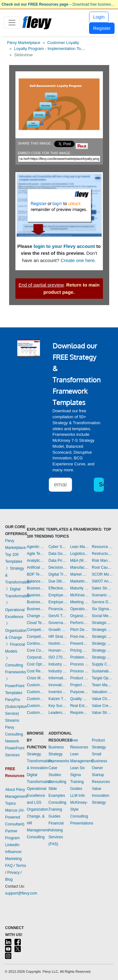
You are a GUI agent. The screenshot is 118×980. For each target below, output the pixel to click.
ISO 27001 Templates (58, 657)
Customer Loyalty (63, 43)
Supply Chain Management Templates (102, 664)
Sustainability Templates (102, 671)
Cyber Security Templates (58, 547)
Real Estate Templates (79, 706)
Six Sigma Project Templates (102, 609)
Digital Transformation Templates (58, 574)
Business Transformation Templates (36, 609)
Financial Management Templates (58, 609)
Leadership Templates (58, 713)
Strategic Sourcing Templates (102, 637)
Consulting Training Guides (57, 809)
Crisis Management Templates (36, 678)
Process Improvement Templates (79, 664)
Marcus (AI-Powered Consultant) (15, 817)
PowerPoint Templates (15, 686)
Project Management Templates (79, 685)
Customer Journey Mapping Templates (36, 692)
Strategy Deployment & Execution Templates (102, 643)
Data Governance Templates (58, 554)
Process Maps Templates (79, 671)
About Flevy (15, 790)
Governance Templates (58, 623)
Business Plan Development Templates (36, 595)
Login (99, 17)
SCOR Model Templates (102, 574)
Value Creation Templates (102, 706)
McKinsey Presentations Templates (79, 595)
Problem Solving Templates (79, 657)
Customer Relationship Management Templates (36, 699)
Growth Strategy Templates (58, 630)
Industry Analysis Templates (58, 671)
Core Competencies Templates (36, 650)
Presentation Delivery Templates (79, 643)
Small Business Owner (100, 761)
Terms (21, 866)
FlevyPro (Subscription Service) (16, 707)
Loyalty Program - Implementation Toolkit (51, 49)
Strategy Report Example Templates (102, 657)
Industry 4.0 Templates (58, 664)
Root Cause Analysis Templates (102, 567)
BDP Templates (36, 574)
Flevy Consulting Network (14, 734)
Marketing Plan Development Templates (79, 581)
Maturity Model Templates (79, 588)
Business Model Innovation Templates (36, 588)
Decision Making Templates (58, 567)
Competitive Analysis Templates (36, 637)
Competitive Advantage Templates (36, 630)
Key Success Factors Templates (58, 706)
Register (102, 28)
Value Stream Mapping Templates (102, 713)
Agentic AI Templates (36, 547)
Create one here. (79, 260)
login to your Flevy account (64, 246)
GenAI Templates (58, 616)
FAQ (9, 866)
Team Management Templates (102, 685)
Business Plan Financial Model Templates (36, 602)
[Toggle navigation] (12, 23)
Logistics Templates (79, 554)
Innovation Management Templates (58, 685)
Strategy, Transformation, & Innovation (40, 761)
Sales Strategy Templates (102, 588)
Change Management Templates (36, 616)
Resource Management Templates (102, 547)
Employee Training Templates (58, 602)
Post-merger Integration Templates (79, 637)
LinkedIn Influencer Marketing (13, 852)
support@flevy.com (21, 893)
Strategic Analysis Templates (102, 623)
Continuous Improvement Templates (36, 643)
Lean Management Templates (79, 547)
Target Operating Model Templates (102, 678)
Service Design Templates (102, 602)
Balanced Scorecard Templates (36, 581)
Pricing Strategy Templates (79, 650)
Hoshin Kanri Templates (58, 643)
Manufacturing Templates (79, 567)
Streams (12, 720)
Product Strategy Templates (79, 678)
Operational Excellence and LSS (37, 796)
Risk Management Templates (102, 561)
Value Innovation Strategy (101, 796)
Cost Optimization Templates (36, 664)
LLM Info (78, 796)
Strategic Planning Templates (102, 630)
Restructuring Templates (102, 554)
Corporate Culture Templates (36, 657)
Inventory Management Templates (58, 692)
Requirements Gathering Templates (79, 713)
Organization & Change (16, 631)
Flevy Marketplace (24, 43)
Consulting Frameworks (15, 665)
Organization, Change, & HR (38, 816)
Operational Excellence (15, 610)
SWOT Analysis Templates (102, 581)
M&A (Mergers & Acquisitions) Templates (79, 561)
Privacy (13, 873)
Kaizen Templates (58, 699)
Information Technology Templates (58, 678)
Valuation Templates (102, 692)
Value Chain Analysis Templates (102, 699)
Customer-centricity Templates (36, 713)
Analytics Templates (36, 561)
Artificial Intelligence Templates (36, 567)
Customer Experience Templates (36, 685)
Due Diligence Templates (58, 581)
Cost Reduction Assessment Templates (36, 671)
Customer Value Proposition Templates (36, 706)
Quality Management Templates (79, 699)
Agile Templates (36, 554)
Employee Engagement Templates (58, 595)
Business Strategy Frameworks (59, 754)
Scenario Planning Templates (102, 595)
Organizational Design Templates (79, 616)
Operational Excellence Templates (79, 609)
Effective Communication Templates (58, 588)
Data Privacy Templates (58, 561)
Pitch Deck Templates (79, 630)
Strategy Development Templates (102, 650)
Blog (9, 879)
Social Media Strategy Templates (102, 616)
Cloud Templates (36, 623)
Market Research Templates (79, 574)
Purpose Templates (79, 692)
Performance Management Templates (79, 623)
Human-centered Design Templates (58, 650)
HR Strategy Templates (58, 637)
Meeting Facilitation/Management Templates (79, 602)
